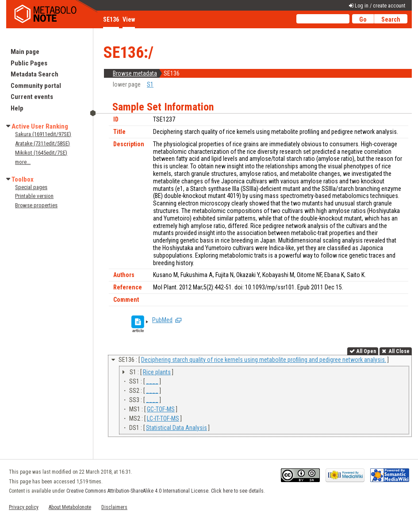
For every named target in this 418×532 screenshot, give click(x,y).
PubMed (162, 320)
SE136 (111, 19)
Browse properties (36, 205)
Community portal (36, 86)
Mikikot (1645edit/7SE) (41, 153)
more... (23, 162)
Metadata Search (35, 74)
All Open (366, 351)
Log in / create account (380, 6)
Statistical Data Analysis (176, 428)
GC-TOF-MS (161, 409)
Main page (25, 52)
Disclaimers (114, 507)
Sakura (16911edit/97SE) (43, 134)
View (129, 19)
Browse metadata (135, 73)
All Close (399, 351)
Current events (32, 97)
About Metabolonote (70, 507)
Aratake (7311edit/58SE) (42, 143)
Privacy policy (24, 507)
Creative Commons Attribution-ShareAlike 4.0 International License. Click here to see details (165, 491)
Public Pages (29, 63)
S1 (150, 84)
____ (152, 381)
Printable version (34, 196)
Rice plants (157, 372)
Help (17, 108)
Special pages (31, 187)
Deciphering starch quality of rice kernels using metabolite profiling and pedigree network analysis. (264, 360)
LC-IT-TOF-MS (163, 418)
